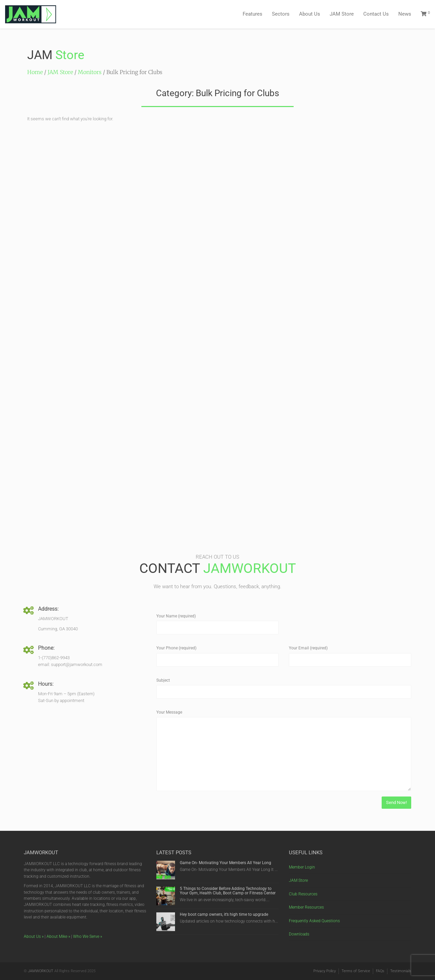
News (405, 14)
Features (253, 14)
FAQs (380, 971)
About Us (310, 14)
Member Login (302, 867)
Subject (163, 680)
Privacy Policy (325, 971)
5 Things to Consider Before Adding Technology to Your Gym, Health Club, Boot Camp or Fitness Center (228, 891)
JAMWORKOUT (41, 971)
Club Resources (303, 894)
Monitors (90, 72)
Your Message (169, 712)
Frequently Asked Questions (314, 921)
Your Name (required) (176, 616)
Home (35, 72)
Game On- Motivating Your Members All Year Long (225, 863)
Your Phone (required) (176, 648)
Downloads (299, 934)
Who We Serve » (88, 937)
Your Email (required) (308, 648)
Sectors (281, 14)
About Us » (34, 937)
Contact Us (376, 14)
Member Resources (306, 907)
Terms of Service (356, 971)
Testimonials (401, 971)
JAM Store (342, 14)
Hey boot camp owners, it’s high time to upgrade (224, 914)
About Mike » (58, 937)
